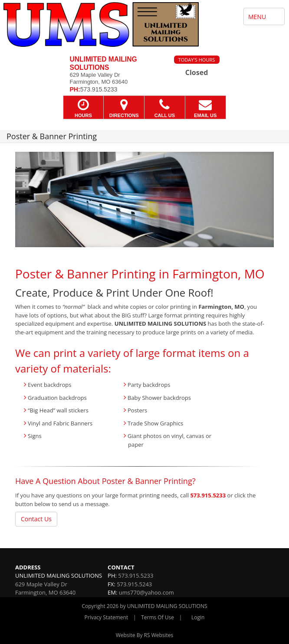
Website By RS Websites (145, 635)
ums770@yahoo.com (146, 592)
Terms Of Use (158, 617)
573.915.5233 (208, 495)
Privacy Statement (107, 617)
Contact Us (36, 519)
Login (198, 617)
